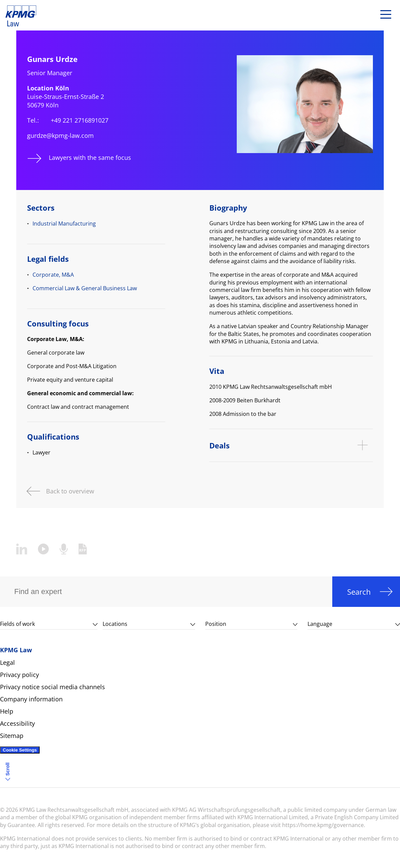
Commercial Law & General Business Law (85, 288)
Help (7, 711)
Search (359, 592)
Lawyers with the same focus (90, 157)
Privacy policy (19, 675)
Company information (31, 699)
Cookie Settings (20, 750)
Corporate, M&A (53, 275)
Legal (7, 662)
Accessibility (17, 723)
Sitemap (12, 736)
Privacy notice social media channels (52, 687)
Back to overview (70, 491)
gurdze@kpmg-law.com (60, 135)
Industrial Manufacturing (64, 224)
